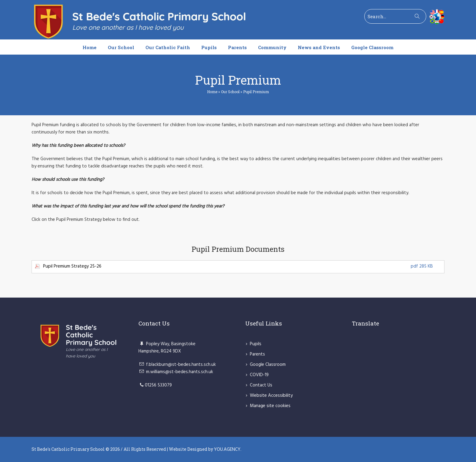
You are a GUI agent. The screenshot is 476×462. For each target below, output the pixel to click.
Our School (230, 92)
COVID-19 (259, 375)
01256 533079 (158, 385)
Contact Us (261, 385)
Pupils (256, 344)
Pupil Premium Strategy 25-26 (238, 266)
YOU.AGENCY (227, 450)
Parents (257, 354)
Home (212, 92)
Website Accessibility (271, 396)
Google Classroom (268, 365)
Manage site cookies (270, 406)
